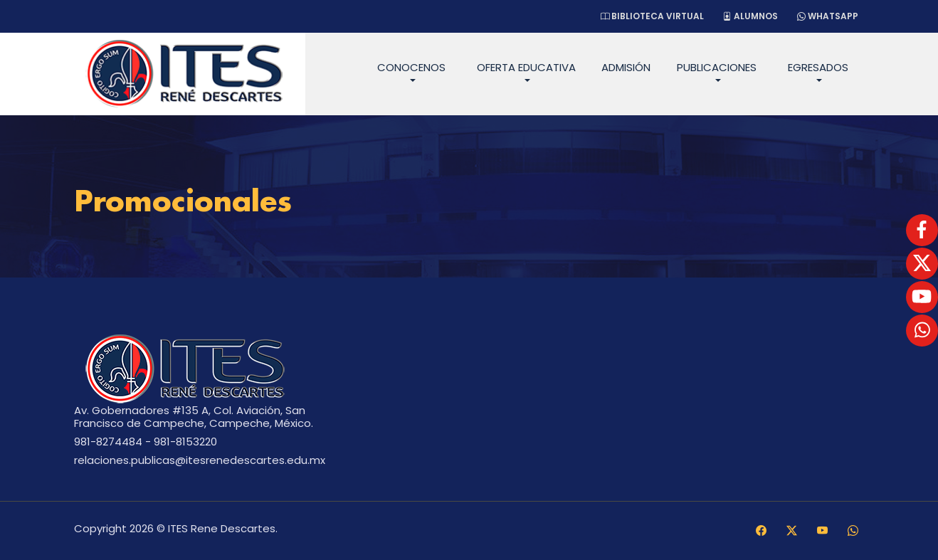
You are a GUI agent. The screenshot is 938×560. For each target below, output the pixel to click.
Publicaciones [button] (717, 67)
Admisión (626, 67)
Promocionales (183, 203)
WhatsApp (828, 16)
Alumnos (750, 16)
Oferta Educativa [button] (526, 67)
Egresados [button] (818, 67)
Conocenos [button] (411, 67)
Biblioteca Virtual (652, 16)
